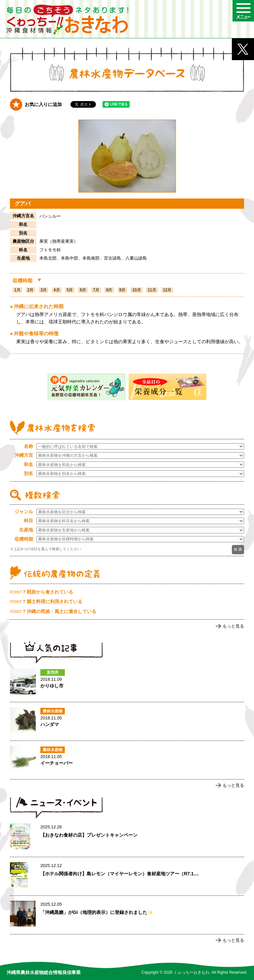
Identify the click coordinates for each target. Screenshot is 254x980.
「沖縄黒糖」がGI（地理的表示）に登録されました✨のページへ (127, 915)
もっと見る (233, 626)
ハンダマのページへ (127, 721)
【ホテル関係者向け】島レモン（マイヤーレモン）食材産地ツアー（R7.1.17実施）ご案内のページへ (127, 876)
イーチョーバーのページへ (127, 760)
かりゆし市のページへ (127, 683)
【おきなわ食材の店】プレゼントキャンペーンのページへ (127, 838)
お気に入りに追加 (43, 104)
